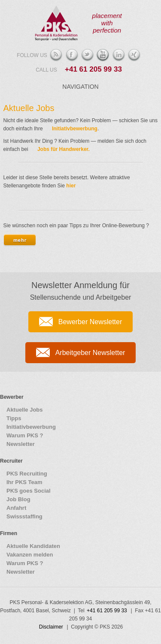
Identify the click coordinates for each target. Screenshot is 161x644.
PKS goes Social (29, 491)
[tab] (20, 240)
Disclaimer (51, 627)
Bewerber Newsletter (90, 322)
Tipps (14, 418)
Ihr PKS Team (24, 482)
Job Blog (18, 499)
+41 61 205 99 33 (93, 69)
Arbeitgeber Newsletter (90, 353)
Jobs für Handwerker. (64, 149)
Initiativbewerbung (75, 129)
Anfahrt (16, 508)
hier (71, 186)
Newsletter (21, 444)
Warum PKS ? (25, 435)
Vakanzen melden (30, 555)
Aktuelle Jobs (29, 108)
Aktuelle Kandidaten (33, 546)
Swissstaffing (24, 516)
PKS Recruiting (27, 474)
